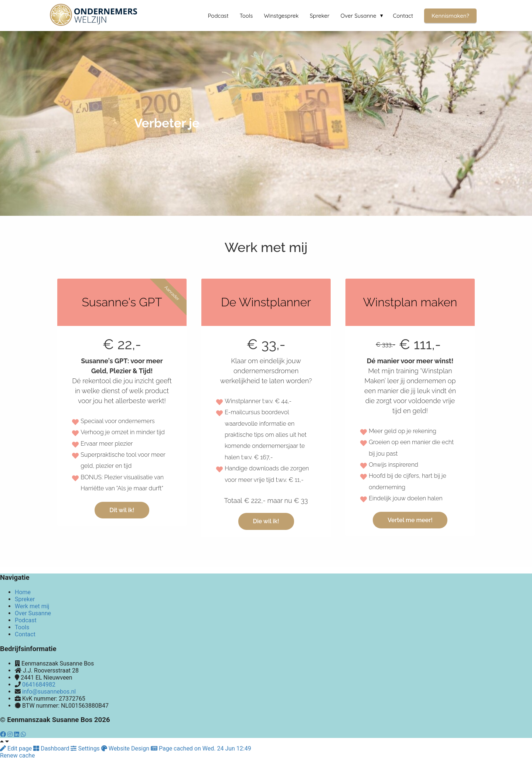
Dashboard (52, 748)
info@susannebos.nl (49, 692)
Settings (86, 748)
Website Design (126, 748)
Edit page (17, 748)
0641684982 (39, 685)
